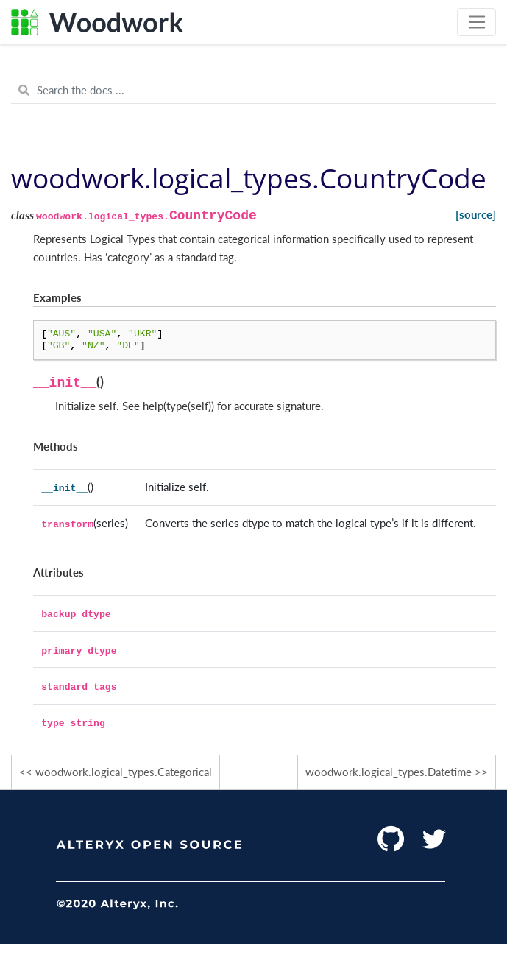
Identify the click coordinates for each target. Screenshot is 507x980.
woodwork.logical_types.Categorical (124, 772)
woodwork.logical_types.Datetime (389, 772)
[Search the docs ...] (253, 91)
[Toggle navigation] (476, 22)
